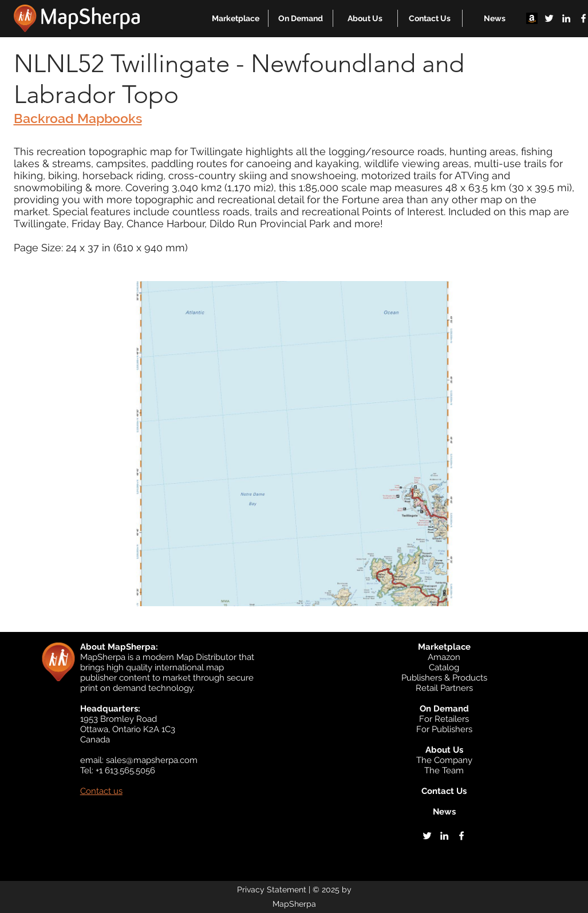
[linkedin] (566, 18)
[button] (236, 18)
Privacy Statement (272, 890)
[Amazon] (532, 18)
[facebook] (461, 836)
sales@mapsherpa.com (152, 760)
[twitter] (549, 18)
